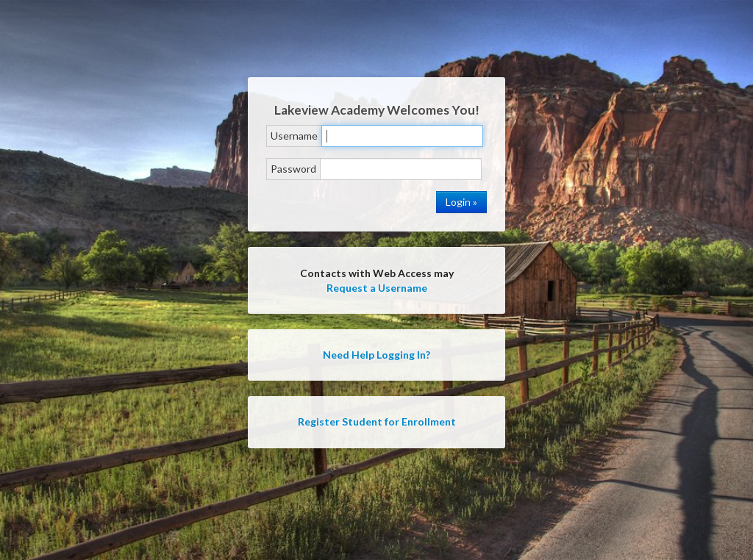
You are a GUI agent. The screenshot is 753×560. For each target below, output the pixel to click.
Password (293, 169)
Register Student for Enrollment (377, 421)
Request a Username (377, 288)
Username (294, 136)
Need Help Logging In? (376, 355)
